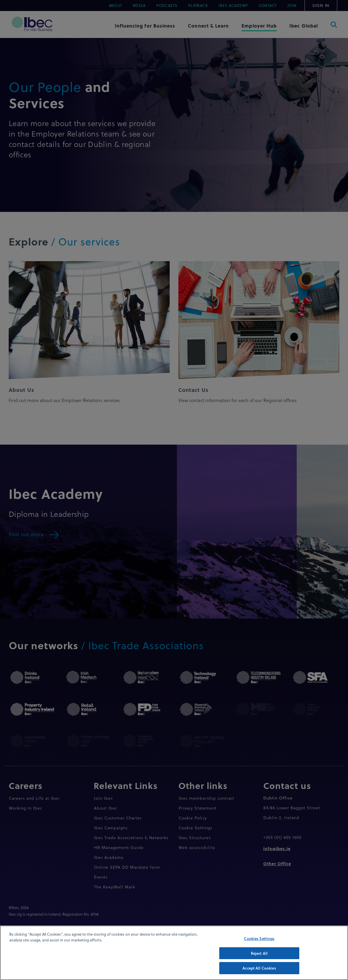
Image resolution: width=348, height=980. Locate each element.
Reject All (259, 960)
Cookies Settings (259, 946)
